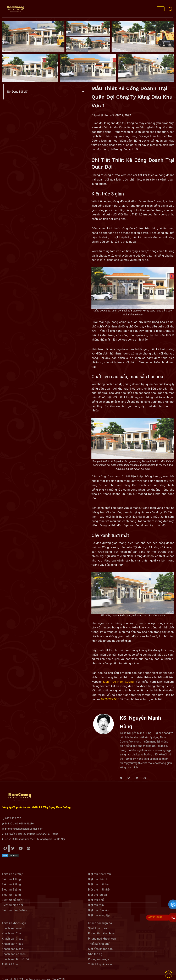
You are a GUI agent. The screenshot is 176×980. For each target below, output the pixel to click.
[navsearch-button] (170, 9)
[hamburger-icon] (161, 9)
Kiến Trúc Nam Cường (118, 682)
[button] (83, 92)
